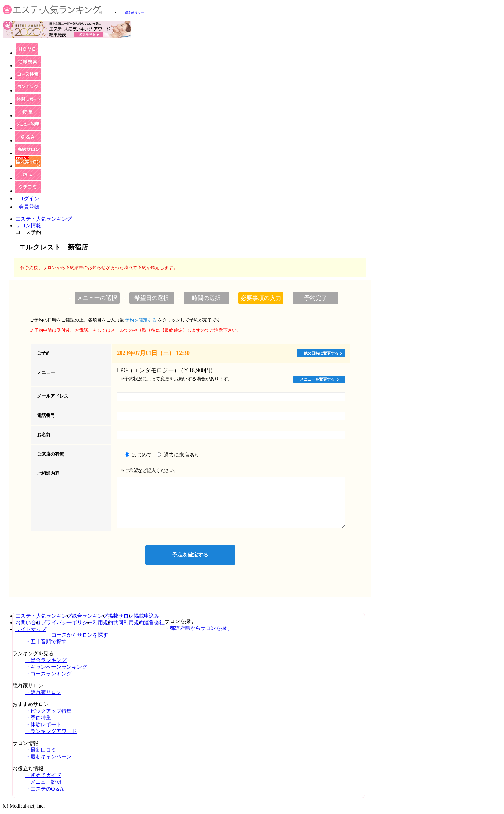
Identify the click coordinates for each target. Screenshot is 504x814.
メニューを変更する (317, 379)
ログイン (29, 199)
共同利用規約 (129, 623)
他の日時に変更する (321, 353)
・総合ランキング (46, 660)
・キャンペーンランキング (56, 667)
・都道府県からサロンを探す (198, 628)
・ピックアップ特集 (49, 711)
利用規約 (103, 623)
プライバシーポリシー (67, 623)
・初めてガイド (43, 775)
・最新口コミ (41, 750)
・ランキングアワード (51, 731)
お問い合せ (28, 623)
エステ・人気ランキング (44, 219)
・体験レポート (43, 724)
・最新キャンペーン (49, 757)
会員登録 (29, 207)
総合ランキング (90, 616)
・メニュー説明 (43, 782)
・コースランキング (49, 674)
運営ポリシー (134, 13)
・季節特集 (38, 718)
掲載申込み (147, 616)
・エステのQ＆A (45, 789)
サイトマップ (31, 629)
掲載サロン (121, 616)
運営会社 (154, 623)
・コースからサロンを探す (77, 635)
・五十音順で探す (46, 642)
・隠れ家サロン (43, 692)
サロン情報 (28, 226)
